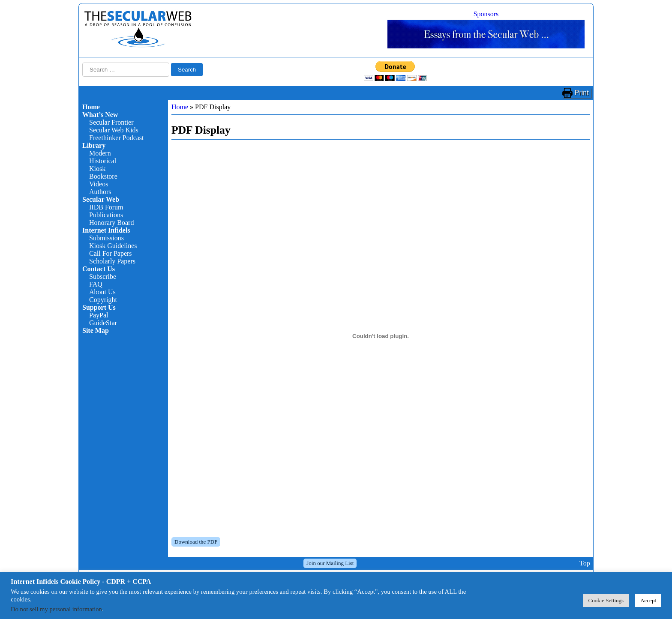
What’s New (100, 115)
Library (94, 145)
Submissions (106, 238)
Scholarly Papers (112, 261)
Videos (99, 184)
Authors (100, 192)
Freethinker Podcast (117, 138)
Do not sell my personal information (56, 609)
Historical (103, 161)
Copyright (103, 300)
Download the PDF (196, 542)
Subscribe (103, 277)
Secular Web (101, 199)
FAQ (96, 284)
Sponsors (486, 14)
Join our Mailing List (330, 563)
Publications (106, 215)
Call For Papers (111, 253)
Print (582, 93)
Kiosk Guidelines (113, 246)
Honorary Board (111, 223)
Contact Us (99, 269)
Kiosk (97, 169)
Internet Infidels (106, 230)
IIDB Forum (106, 207)
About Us (102, 292)
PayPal (99, 315)
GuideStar (103, 323)
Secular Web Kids (114, 130)
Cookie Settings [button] (606, 600)
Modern (100, 153)
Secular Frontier (111, 122)
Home (91, 107)
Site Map (96, 330)
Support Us (99, 307)
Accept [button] (648, 600)
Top (585, 563)
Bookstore (103, 176)
